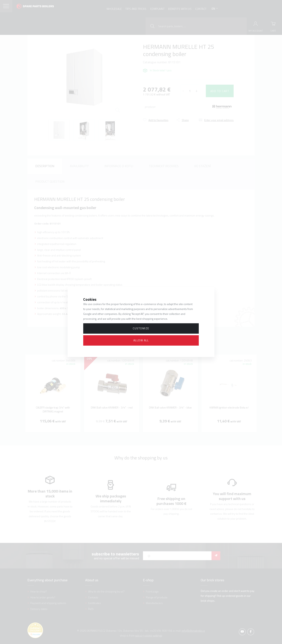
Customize (141, 328)
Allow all (141, 340)
